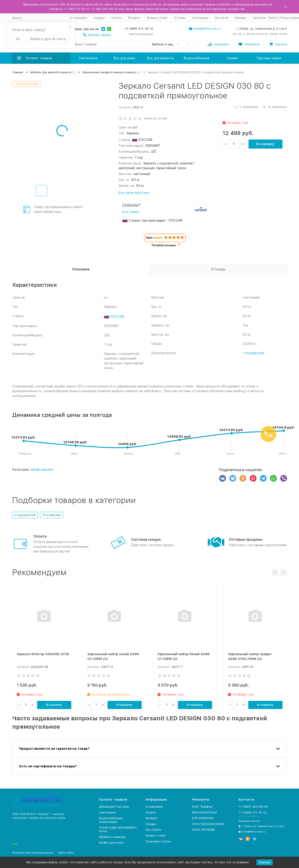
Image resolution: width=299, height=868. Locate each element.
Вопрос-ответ (157, 18)
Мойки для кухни (111, 843)
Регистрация (290, 18)
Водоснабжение (196, 58)
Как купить (153, 830)
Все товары (131, 212)
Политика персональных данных (33, 853)
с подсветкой (253, 353)
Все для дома (124, 58)
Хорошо (265, 862)
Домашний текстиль (114, 807)
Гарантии (259, 18)
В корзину (265, 144)
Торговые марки (269, 58)
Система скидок (146, 540)
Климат (233, 58)
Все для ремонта (160, 58)
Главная (18, 72)
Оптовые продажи (246, 540)
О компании (79, 18)
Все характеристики (134, 193)
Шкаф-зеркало (42, 470)
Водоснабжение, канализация (111, 820)
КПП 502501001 (203, 818)
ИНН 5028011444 (204, 812)
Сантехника (88, 58)
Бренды (241, 18)
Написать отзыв (155, 118)
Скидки (99, 18)
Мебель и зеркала (112, 837)
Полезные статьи (158, 841)
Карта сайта (66, 853)
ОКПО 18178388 (203, 830)
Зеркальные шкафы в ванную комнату (109, 72)
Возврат (134, 18)
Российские (52, 515)
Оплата (116, 18)
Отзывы (180, 18)
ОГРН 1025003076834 (208, 824)
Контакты (222, 18)
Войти (273, 18)
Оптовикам (200, 18)
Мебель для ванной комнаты (51, 72)
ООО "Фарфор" (203, 807)
